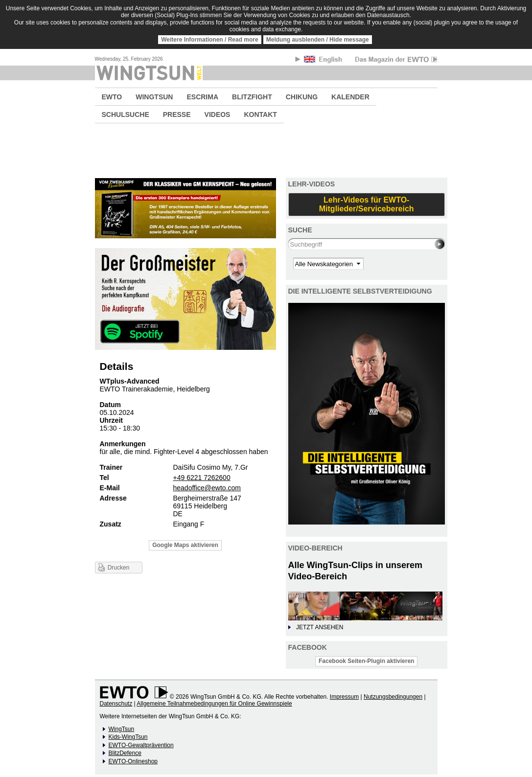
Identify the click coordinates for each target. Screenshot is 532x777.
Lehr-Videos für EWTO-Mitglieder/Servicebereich (367, 204)
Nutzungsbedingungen (393, 697)
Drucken (119, 568)
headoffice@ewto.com (207, 488)
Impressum (344, 697)
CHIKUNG (302, 97)
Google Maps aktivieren (185, 545)
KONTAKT (260, 114)
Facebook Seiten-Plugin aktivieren (366, 661)
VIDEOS (218, 114)
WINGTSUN (154, 97)
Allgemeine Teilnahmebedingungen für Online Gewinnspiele (214, 704)
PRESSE (177, 114)
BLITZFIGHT (252, 97)
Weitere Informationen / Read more (210, 40)
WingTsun (122, 729)
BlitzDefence (125, 753)
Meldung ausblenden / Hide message (318, 40)
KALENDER (350, 97)
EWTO (112, 97)
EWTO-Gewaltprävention (141, 745)
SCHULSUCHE (126, 114)
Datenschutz (116, 704)
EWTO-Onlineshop (133, 761)
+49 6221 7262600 (202, 478)
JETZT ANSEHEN (320, 627)
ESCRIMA (202, 97)
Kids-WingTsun (128, 737)
